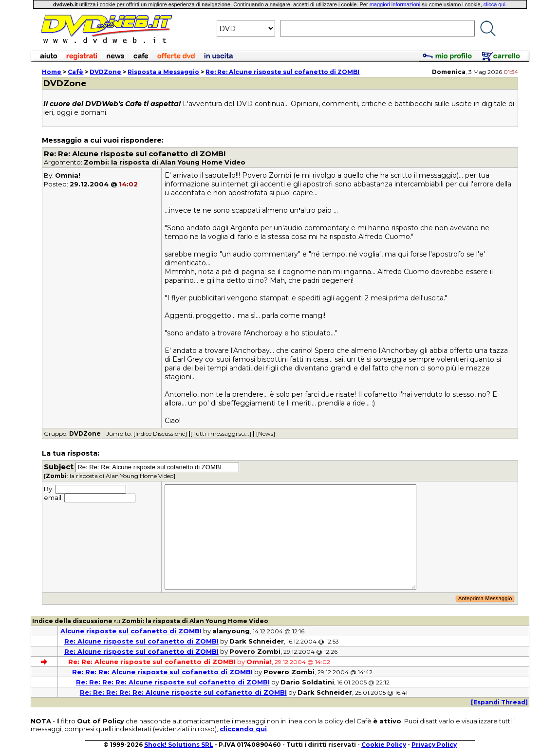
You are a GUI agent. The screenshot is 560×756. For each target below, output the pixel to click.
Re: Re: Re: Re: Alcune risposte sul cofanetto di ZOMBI (173, 682)
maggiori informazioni (395, 4)
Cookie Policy (384, 745)
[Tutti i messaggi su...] (221, 433)
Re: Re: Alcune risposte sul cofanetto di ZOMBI (282, 72)
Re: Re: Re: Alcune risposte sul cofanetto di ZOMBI (162, 672)
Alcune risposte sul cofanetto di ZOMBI (131, 631)
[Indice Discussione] (160, 433)
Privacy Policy (434, 745)
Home (52, 72)
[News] (266, 433)
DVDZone (105, 72)
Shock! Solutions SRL (179, 745)
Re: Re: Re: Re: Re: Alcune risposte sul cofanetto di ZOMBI (183, 692)
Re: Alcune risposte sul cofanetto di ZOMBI (141, 641)
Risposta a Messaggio (163, 72)
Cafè (75, 72)
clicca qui (495, 4)
